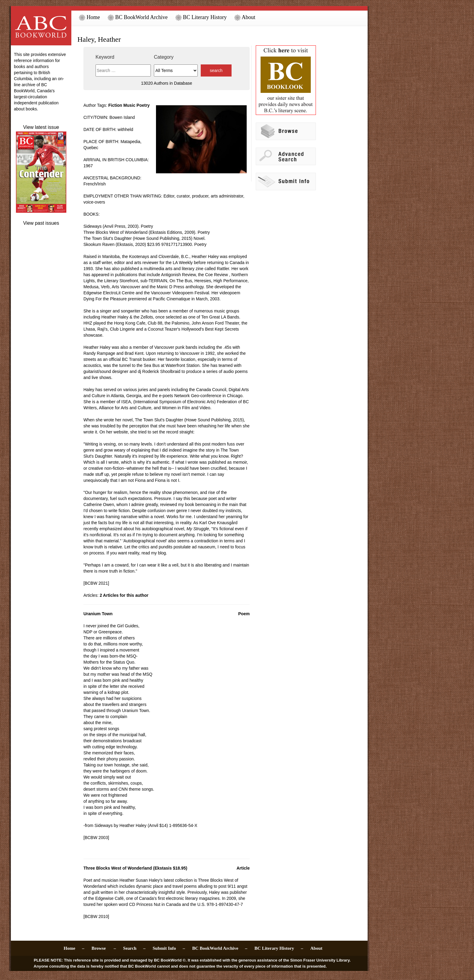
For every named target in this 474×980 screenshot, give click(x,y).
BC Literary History (201, 17)
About (245, 17)
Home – (74, 948)
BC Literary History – (279, 948)
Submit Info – (169, 948)
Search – (134, 948)
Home (89, 17)
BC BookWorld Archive (138, 17)
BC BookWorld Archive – (220, 948)
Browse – (104, 948)
